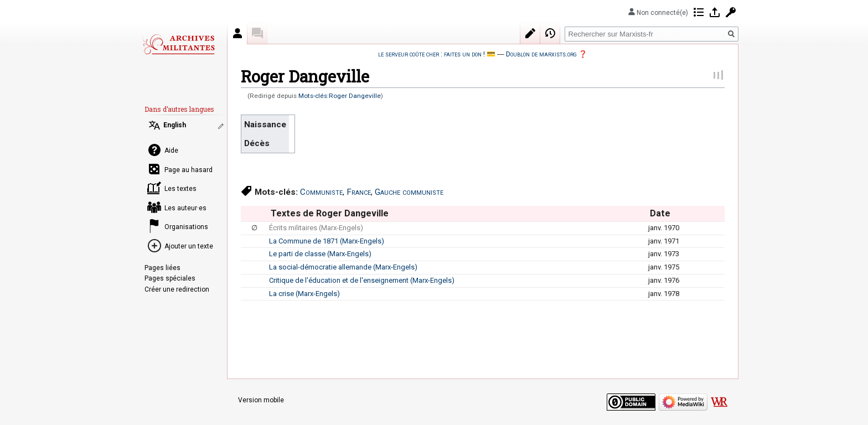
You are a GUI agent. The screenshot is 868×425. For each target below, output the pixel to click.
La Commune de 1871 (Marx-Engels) (327, 241)
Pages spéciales (170, 278)
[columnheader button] (255, 214)
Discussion (257, 33)
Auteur (237, 33)
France (359, 192)
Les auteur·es (185, 208)
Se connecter (715, 12)
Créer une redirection (177, 289)
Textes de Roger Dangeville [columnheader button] (330, 213)
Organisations (186, 227)
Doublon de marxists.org (541, 54)
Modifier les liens (222, 126)
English (175, 125)
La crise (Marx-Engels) (304, 294)
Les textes (180, 189)
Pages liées (162, 268)
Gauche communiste (409, 192)
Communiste (321, 192)
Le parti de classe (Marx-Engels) (320, 254)
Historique (550, 33)
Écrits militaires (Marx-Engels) (316, 228)
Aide (171, 151)
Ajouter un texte (189, 246)
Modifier (530, 33)
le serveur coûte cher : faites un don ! (432, 54)
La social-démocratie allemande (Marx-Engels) (343, 267)
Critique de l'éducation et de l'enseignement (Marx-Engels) (362, 280)
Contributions (699, 12)
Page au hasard (188, 170)
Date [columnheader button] (660, 213)
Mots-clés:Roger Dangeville (340, 96)
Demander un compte (731, 12)
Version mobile (261, 400)
